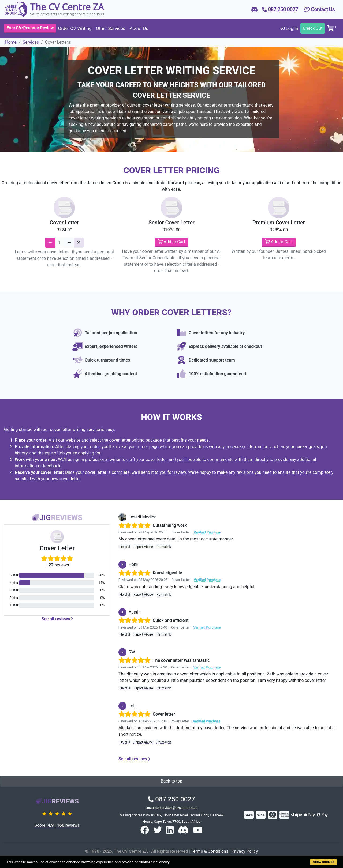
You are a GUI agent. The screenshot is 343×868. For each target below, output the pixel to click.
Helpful (125, 547)
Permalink (164, 547)
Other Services (111, 28)
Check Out (313, 28)
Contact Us (320, 9)
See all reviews (57, 619)
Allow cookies (323, 862)
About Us (139, 28)
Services (31, 42)
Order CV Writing (75, 28)
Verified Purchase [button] (207, 532)
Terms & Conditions (210, 851)
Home (11, 42)
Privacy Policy (245, 851)
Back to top (171, 781)
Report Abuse (143, 547)
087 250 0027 (171, 799)
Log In (289, 28)
